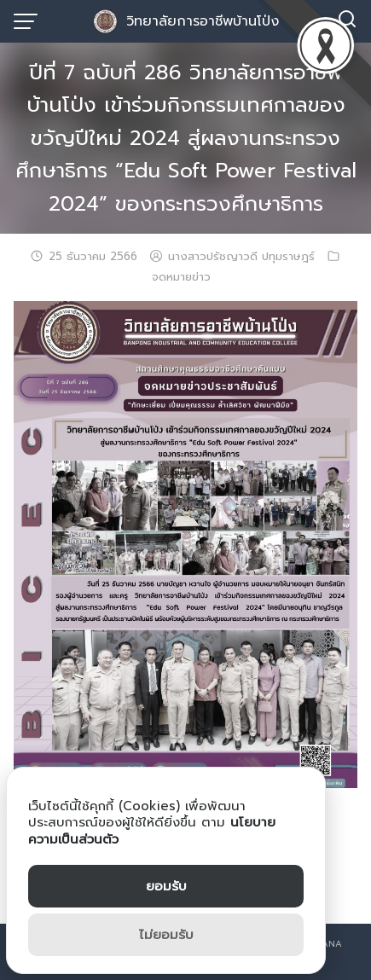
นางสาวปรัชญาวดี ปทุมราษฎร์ (241, 257)
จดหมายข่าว (181, 277)
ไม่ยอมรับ (166, 935)
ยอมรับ (166, 886)
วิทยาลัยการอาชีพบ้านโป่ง (203, 21)
